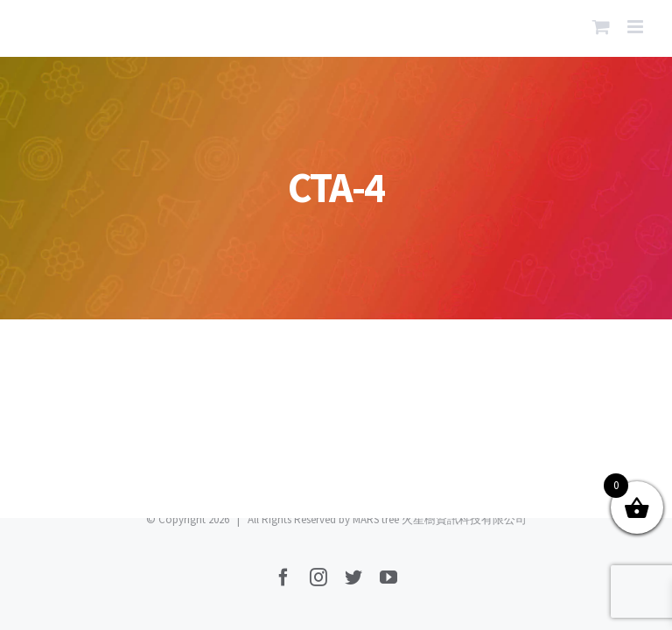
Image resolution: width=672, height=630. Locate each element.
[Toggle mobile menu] (637, 27)
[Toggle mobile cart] (601, 27)
